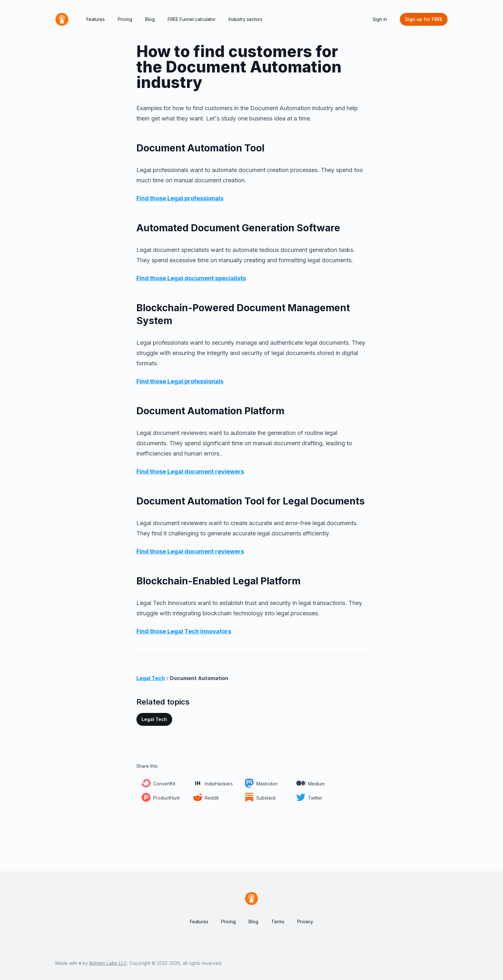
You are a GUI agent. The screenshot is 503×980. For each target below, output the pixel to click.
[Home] (62, 19)
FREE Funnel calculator (192, 19)
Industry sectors (246, 19)
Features (96, 19)
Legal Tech (154, 719)
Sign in (380, 19)
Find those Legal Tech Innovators (184, 631)
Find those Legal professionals (180, 198)
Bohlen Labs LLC (108, 963)
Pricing (125, 19)
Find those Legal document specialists (191, 278)
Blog (150, 19)
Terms (278, 922)
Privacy (305, 922)
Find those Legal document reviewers (190, 471)
